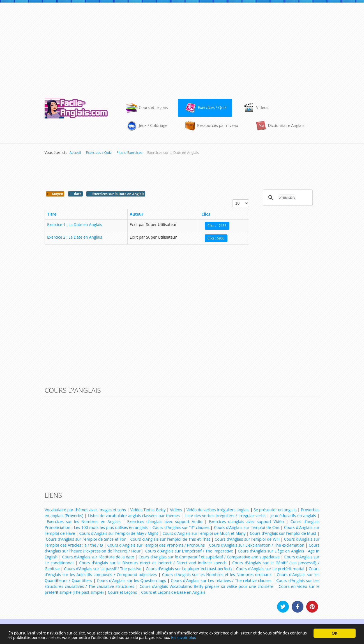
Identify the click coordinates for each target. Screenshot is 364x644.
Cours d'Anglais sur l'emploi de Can (247, 527)
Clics (206, 214)
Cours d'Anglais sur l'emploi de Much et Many (204, 533)
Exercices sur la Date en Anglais (118, 194)
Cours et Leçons (122, 592)
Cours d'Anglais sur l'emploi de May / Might (118, 533)
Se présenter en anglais (275, 510)
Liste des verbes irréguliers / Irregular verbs (225, 516)
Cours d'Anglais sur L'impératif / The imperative (189, 551)
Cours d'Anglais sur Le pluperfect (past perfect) (189, 569)
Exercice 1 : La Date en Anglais (75, 224)
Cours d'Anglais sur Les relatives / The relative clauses (221, 580)
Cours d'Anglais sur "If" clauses (181, 527)
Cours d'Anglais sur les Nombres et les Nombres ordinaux (217, 575)
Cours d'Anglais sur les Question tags (132, 580)
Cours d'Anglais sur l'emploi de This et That (170, 539)
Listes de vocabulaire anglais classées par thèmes (134, 516)
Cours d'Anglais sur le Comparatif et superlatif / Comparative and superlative (209, 557)
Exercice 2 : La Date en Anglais (75, 237)
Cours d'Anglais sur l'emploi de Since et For (86, 539)
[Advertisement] (182, 47)
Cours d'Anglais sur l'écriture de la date (98, 557)
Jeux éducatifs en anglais (293, 516)
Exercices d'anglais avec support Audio (165, 521)
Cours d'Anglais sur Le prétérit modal (270, 569)
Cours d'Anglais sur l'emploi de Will (247, 539)
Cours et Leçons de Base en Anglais (173, 592)
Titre (52, 214)
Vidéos (176, 510)
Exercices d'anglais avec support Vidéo (246, 521)
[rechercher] (287, 198)
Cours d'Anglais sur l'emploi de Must (283, 533)
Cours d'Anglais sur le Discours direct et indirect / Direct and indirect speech (153, 563)
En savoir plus (214, 638)
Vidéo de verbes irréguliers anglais (218, 510)
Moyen (57, 194)
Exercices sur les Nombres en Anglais (84, 521)
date (77, 194)
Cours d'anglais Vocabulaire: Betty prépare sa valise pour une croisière (207, 586)
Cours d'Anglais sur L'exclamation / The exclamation (257, 545)
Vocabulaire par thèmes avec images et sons (85, 510)
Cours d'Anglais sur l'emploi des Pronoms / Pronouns (156, 545)
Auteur (137, 214)
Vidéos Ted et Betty (148, 510)
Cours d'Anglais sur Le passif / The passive (103, 569)
